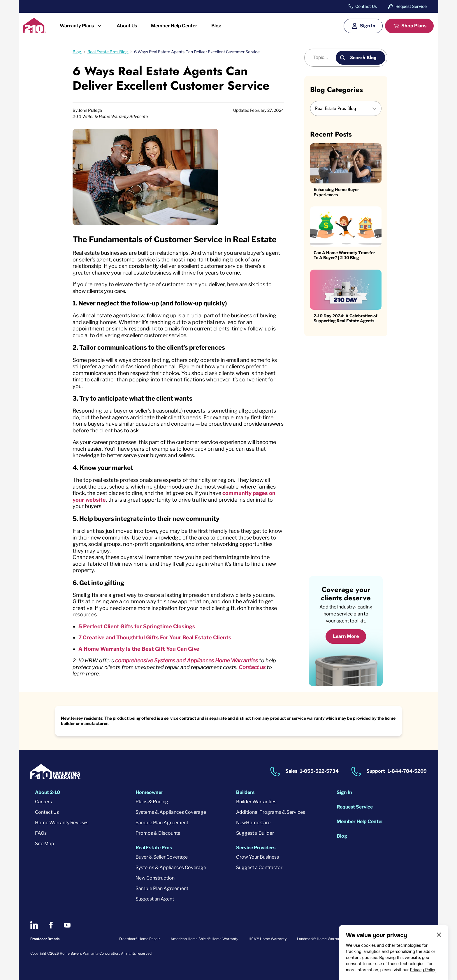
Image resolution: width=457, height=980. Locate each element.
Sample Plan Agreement (162, 823)
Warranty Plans (77, 26)
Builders (245, 792)
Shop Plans (414, 26)
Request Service (411, 6)
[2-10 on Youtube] (67, 925)
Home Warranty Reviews (62, 823)
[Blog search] (323, 58)
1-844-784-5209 (407, 771)
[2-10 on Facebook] (51, 925)
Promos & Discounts (158, 833)
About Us (127, 26)
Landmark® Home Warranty (320, 939)
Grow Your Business (257, 857)
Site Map (45, 844)
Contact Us (366, 6)
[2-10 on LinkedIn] (34, 925)
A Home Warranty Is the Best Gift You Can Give (139, 649)
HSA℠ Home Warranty (268, 939)
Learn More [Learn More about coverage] (346, 636)
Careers (43, 802)
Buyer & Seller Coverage (162, 857)
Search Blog (363, 58)
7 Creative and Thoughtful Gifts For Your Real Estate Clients (155, 637)
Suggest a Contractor (259, 867)
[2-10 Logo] (35, 31)
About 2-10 (48, 792)
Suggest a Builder (255, 833)
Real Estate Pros (154, 848)
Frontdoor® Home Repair (140, 939)
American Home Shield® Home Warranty (204, 939)
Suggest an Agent (155, 899)
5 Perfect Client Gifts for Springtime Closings (137, 626)
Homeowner (149, 792)
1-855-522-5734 (319, 771)
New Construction (155, 878)
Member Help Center (174, 26)
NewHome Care (253, 823)
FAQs (41, 833)
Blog (216, 26)
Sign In (368, 26)
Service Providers (256, 848)
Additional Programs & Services (271, 812)
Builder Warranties (256, 802)
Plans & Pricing (152, 802)
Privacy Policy (423, 970)
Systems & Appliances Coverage (171, 812)
